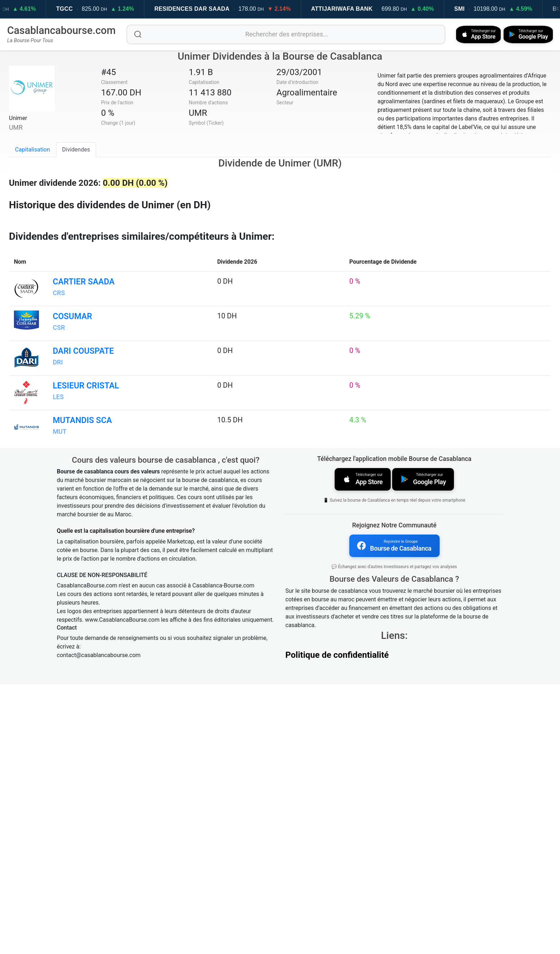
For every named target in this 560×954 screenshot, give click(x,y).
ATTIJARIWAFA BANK (352, 9)
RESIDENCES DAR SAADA (202, 9)
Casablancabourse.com (61, 30)
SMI (470, 9)
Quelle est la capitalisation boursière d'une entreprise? (126, 802)
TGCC (75, 9)
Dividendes (76, 149)
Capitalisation (32, 149)
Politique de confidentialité (337, 925)
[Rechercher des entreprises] (284, 34)
